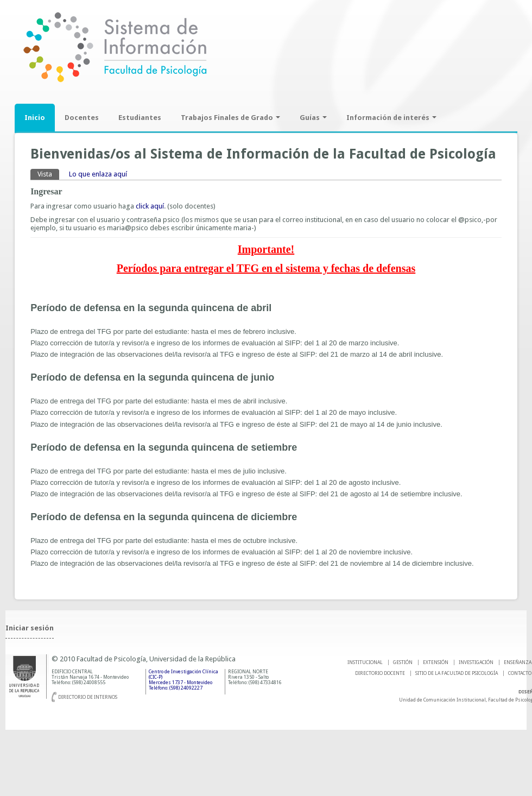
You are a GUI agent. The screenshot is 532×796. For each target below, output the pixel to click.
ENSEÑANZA (518, 662)
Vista (48, 173)
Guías (313, 118)
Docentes (82, 118)
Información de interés (391, 118)
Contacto (520, 673)
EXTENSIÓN (436, 662)
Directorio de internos (88, 697)
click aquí (150, 206)
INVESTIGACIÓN (476, 662)
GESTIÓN (403, 662)
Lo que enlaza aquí (98, 174)
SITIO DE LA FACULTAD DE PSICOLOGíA (457, 673)
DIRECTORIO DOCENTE (380, 673)
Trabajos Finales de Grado (230, 118)
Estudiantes (140, 118)
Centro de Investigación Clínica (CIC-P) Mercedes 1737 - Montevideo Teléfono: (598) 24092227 (183, 680)
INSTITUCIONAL (365, 662)
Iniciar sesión (30, 628)
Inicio (35, 118)
